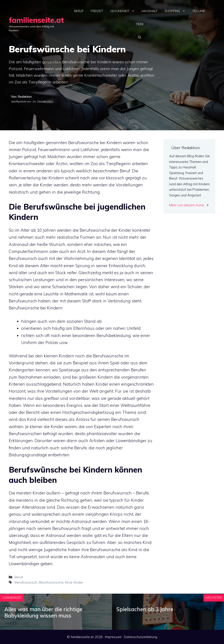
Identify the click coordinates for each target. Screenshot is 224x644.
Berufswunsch (26, 582)
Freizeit (97, 11)
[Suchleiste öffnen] (140, 37)
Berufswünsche (51, 582)
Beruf (79, 11)
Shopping (177, 11)
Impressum (113, 637)
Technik (199, 11)
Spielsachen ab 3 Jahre (145, 609)
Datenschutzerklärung (141, 637)
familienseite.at (36, 20)
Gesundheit (124, 11)
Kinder (78, 582)
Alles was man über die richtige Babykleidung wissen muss (43, 612)
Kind (68, 582)
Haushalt (150, 11)
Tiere (140, 24)
